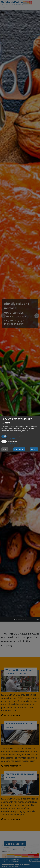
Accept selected (19, 449)
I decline (5, 449)
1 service (11, 438)
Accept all (34, 449)
